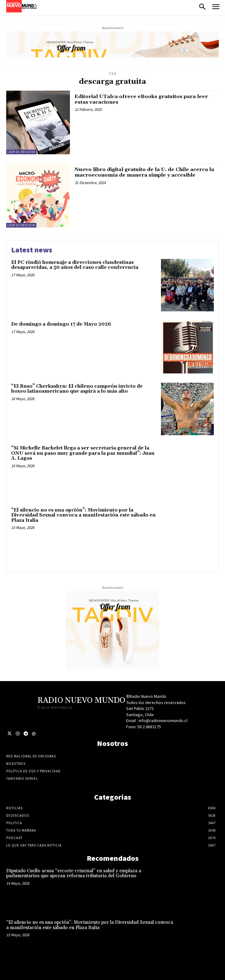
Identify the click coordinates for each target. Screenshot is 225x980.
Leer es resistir (21, 152)
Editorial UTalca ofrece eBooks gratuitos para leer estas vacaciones (141, 99)
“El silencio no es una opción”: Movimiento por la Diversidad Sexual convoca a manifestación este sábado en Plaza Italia (83, 515)
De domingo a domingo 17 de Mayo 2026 (61, 324)
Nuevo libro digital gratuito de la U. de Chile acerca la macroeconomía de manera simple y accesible (144, 172)
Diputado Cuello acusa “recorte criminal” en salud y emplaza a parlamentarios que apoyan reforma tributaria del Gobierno (74, 874)
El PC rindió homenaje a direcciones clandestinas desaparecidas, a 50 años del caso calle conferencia (75, 265)
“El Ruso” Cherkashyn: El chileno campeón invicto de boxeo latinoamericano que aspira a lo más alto (77, 389)
